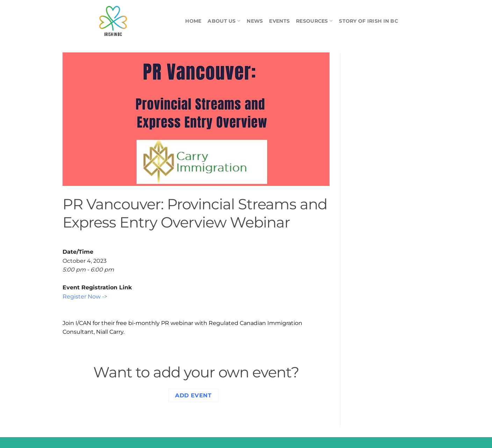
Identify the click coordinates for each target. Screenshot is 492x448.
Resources (314, 21)
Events (279, 21)
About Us (224, 21)
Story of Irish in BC (368, 21)
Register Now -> (85, 297)
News (255, 21)
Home (193, 21)
